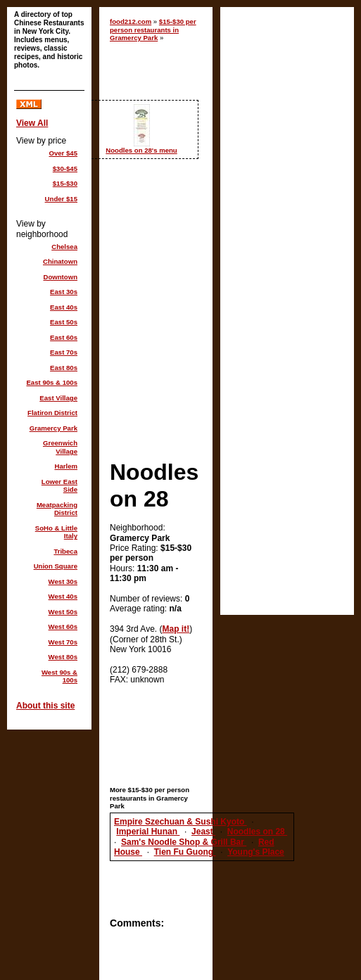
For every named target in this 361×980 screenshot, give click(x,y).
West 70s (63, 642)
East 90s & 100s (52, 382)
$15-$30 (65, 183)
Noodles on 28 (257, 832)
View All (32, 123)
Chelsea (64, 247)
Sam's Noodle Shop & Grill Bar (184, 842)
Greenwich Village (60, 447)
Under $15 (61, 199)
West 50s (63, 612)
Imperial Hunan (148, 832)
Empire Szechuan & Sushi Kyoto (180, 822)
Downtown (61, 277)
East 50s (64, 322)
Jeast (203, 832)
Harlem (66, 466)
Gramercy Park (53, 428)
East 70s (64, 352)
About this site (45, 706)
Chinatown (60, 261)
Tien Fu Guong (185, 852)
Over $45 (63, 153)
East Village (58, 398)
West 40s (63, 596)
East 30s (64, 292)
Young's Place (256, 852)
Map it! (176, 629)
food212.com (131, 21)
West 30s (63, 581)
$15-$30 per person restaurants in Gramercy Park (153, 30)
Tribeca (65, 551)
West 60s (63, 626)
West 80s (63, 657)
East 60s (64, 337)
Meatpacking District (57, 509)
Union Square (56, 566)
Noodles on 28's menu (141, 150)
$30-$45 (65, 168)
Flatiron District (52, 413)
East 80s (64, 368)
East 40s (64, 307)
